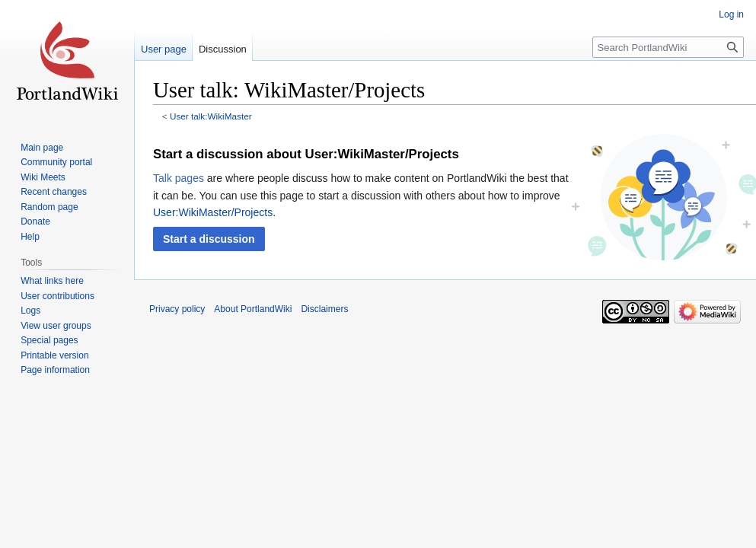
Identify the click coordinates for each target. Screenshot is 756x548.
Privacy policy (177, 309)
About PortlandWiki (253, 309)
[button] (209, 239)
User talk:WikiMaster (211, 116)
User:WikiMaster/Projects (213, 212)
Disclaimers (324, 309)
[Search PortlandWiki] (668, 47)
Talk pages (179, 178)
